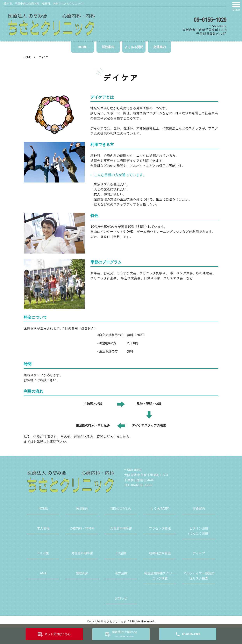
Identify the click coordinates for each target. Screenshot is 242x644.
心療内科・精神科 (82, 528)
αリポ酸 (43, 553)
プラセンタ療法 (160, 528)
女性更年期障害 (121, 528)
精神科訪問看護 (160, 553)
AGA (43, 573)
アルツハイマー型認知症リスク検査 (199, 576)
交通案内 (160, 47)
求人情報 (43, 528)
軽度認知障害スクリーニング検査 (160, 576)
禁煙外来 (82, 573)
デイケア (199, 553)
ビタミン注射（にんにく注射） (199, 531)
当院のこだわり (121, 508)
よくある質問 (134, 47)
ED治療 (121, 553)
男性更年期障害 (82, 553)
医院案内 (108, 47)
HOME (82, 47)
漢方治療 (121, 573)
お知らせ (121, 598)
